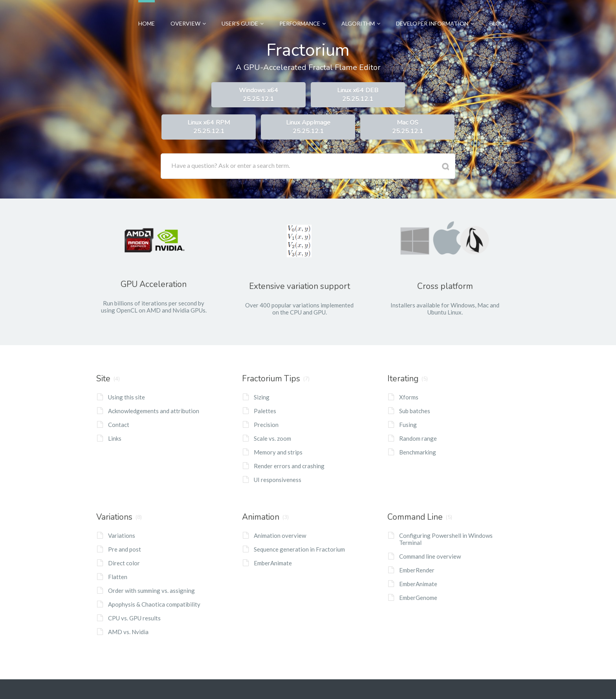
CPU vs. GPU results (134, 618)
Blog (497, 13)
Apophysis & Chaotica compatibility (154, 604)
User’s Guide (243, 13)
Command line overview (430, 556)
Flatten (118, 577)
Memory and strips (278, 452)
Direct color (124, 563)
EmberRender (417, 570)
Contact (119, 425)
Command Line (415, 517)
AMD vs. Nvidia (128, 632)
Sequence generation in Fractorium (299, 549)
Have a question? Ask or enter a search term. (231, 165)
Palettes (265, 411)
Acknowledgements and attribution (154, 411)
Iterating (403, 379)
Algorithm (361, 13)
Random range (418, 438)
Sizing (262, 397)
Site (103, 379)
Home (147, 13)
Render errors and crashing (289, 466)
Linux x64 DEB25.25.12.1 (358, 95)
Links (115, 438)
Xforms (409, 397)
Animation (261, 517)
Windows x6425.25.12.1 (258, 95)
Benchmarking (418, 452)
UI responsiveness (278, 480)
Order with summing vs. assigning (151, 590)
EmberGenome (418, 598)
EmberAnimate (273, 563)
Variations (114, 517)
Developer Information (435, 13)
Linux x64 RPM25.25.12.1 (209, 127)
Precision (266, 425)
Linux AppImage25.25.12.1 (308, 127)
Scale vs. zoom (272, 438)
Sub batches (415, 411)
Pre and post (125, 549)
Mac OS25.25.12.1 (408, 127)
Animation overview (280, 535)
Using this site (126, 397)
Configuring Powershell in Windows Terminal (446, 539)
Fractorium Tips (271, 379)
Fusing (408, 425)
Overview (188, 13)
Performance (302, 13)
